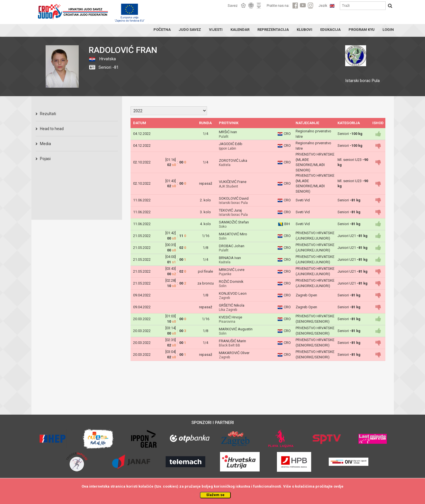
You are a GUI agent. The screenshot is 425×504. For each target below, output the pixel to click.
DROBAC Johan (232, 246)
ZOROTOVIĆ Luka (233, 161)
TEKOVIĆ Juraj (230, 210)
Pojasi (45, 159)
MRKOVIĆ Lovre (232, 270)
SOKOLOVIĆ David (234, 198)
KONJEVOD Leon (233, 293)
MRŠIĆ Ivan (228, 132)
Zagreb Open (306, 295)
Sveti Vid (303, 200)
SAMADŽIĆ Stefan (234, 222)
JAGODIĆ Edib (231, 144)
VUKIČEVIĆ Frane (233, 182)
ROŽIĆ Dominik (231, 282)
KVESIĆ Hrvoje (230, 317)
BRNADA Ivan (230, 258)
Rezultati (48, 114)
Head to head (52, 129)
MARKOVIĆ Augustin (236, 329)
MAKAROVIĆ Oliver (234, 353)
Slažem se (215, 495)
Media (45, 144)
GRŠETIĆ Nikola (232, 305)
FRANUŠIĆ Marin (232, 341)
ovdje (338, 486)
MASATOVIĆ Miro (233, 234)
